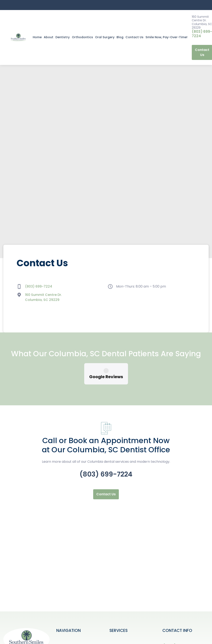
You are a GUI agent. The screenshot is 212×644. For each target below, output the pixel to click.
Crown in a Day (122, 620)
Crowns (116, 627)
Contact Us (134, 37)
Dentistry (63, 37)
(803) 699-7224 (39, 286)
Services (63, 633)
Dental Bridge (121, 633)
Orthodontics (82, 37)
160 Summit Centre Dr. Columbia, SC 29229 (43, 297)
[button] (63, 37)
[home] (18, 37)
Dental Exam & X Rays (128, 640)
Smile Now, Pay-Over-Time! (166, 37)
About (49, 37)
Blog (120, 37)
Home (37, 37)
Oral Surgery (105, 37)
